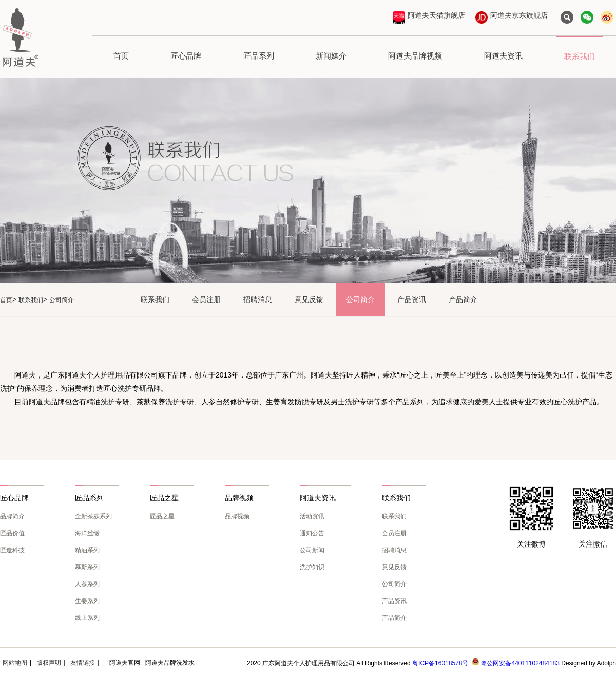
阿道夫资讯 (503, 56)
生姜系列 (87, 601)
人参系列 (87, 584)
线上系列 (87, 618)
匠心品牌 (186, 56)
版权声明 (49, 663)
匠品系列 (259, 56)
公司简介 (360, 299)
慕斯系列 (87, 567)
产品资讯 (412, 299)
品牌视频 (237, 516)
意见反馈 (309, 299)
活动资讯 (312, 516)
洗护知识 (312, 567)
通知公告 (312, 533)
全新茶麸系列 (93, 516)
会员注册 (206, 299)
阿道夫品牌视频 (415, 56)
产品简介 (463, 299)
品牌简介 (12, 516)
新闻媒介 (331, 56)
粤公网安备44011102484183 (520, 663)
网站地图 (15, 663)
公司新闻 (312, 550)
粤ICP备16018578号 (440, 663)
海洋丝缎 (87, 533)
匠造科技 (12, 550)
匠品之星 (162, 516)
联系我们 (580, 56)
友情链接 (83, 663)
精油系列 (87, 550)
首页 (121, 56)
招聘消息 (258, 299)
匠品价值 (12, 533)
